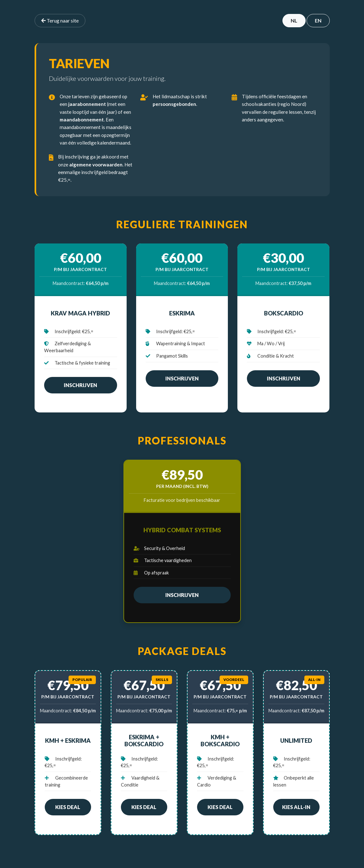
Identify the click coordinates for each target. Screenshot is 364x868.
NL (294, 20)
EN (318, 20)
